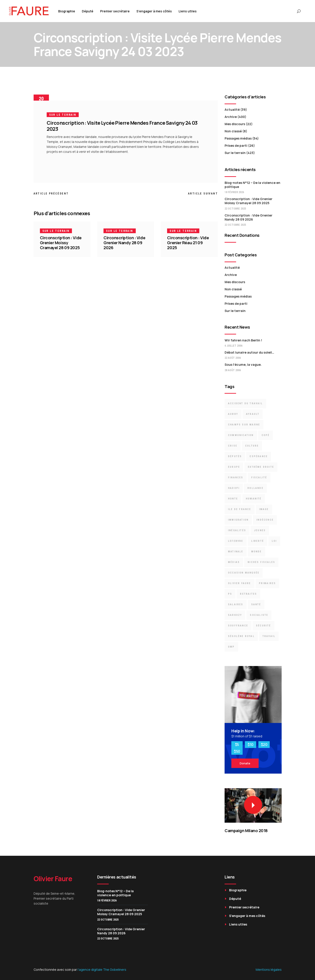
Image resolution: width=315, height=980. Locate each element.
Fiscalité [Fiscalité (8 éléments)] (259, 478)
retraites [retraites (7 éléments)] (248, 594)
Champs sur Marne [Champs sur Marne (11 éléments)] (244, 425)
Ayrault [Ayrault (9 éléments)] (253, 414)
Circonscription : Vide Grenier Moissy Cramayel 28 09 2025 (61, 243)
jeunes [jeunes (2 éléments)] (260, 530)
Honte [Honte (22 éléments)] (233, 499)
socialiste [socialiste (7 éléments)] (259, 615)
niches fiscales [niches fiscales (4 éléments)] (261, 562)
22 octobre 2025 (235, 209)
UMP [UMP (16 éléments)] (231, 647)
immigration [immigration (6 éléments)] (238, 520)
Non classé (233, 131)
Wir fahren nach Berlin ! (243, 340)
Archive (231, 117)
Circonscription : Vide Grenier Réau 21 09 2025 (188, 243)
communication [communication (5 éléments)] (241, 435)
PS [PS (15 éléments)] (230, 594)
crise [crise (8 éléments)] (233, 446)
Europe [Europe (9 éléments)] (234, 467)
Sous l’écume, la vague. (243, 365)
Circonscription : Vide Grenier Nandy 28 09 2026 (124, 243)
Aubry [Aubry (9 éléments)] (233, 414)
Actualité (232, 110)
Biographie (238, 890)
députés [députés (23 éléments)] (235, 456)
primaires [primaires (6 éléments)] (267, 583)
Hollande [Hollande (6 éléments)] (255, 488)
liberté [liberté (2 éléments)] (258, 541)
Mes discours (235, 124)
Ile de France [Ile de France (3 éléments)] (240, 509)
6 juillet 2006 (233, 346)
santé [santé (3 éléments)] (256, 604)
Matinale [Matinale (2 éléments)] (236, 552)
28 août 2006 (233, 370)
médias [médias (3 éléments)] (234, 562)
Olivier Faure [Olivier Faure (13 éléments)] (239, 583)
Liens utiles (238, 924)
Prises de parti (236, 146)
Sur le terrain (63, 115)
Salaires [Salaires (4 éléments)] (236, 604)
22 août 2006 (233, 358)
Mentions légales (269, 970)
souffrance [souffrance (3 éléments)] (238, 626)
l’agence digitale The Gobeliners (102, 970)
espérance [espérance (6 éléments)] (259, 456)
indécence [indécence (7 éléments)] (265, 520)
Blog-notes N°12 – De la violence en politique (252, 185)
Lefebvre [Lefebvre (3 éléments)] (236, 541)
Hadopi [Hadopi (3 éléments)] (234, 488)
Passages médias (238, 138)
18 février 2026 (234, 192)
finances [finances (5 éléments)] (236, 478)
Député (235, 899)
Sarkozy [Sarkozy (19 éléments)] (235, 615)
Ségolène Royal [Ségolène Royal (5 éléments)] (241, 636)
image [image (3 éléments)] (264, 509)
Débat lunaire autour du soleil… (249, 352)
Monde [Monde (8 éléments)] (256, 552)
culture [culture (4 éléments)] (252, 446)
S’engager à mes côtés (247, 916)
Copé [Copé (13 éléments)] (266, 435)
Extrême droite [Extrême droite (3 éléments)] (261, 467)
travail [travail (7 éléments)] (269, 636)
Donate (245, 763)
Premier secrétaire (244, 907)
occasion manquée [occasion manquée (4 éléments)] (244, 573)
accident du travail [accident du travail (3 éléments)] (245, 403)
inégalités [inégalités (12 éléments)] (237, 530)
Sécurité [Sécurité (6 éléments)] (263, 626)
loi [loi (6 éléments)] (274, 541)
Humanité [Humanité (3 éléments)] (254, 499)
